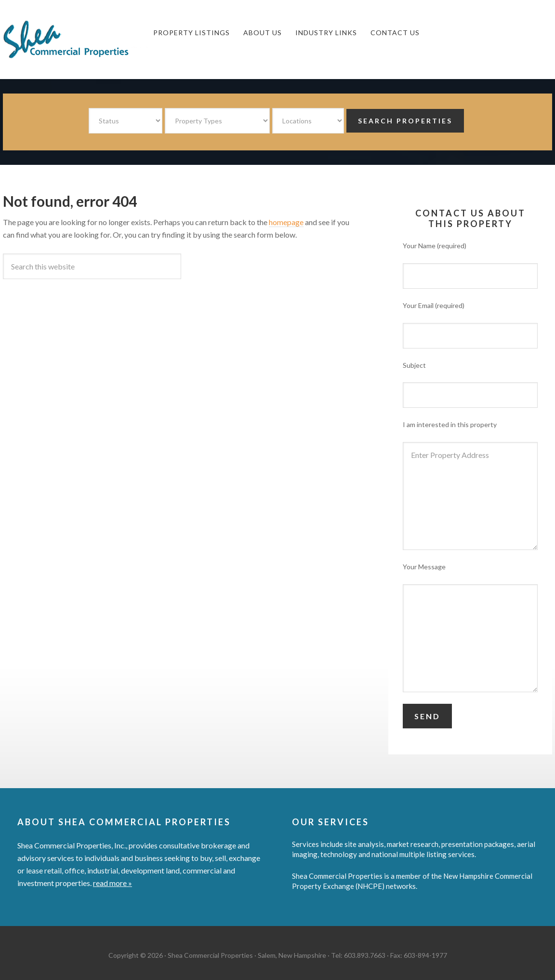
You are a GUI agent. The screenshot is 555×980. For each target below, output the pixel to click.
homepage (286, 222)
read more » (112, 883)
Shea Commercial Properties (75, 40)
